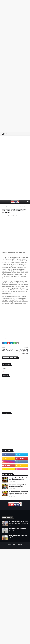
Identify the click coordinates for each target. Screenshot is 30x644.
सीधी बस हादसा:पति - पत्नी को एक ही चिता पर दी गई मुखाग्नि (18, 536)
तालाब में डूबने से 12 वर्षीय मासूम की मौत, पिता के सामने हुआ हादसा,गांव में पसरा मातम (18, 486)
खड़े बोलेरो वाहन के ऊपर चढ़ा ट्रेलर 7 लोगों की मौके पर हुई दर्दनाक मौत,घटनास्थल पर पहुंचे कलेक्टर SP (18, 522)
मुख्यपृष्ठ (3, 207)
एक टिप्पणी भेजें (5, 371)
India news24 (6, 216)
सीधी (6, 207)
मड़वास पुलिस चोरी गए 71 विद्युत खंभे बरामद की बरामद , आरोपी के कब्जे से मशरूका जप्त (18, 479)
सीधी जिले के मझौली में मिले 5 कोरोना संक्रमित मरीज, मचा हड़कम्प (18, 529)
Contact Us (20, 544)
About (14, 544)
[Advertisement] (15, 14)
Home (10, 544)
